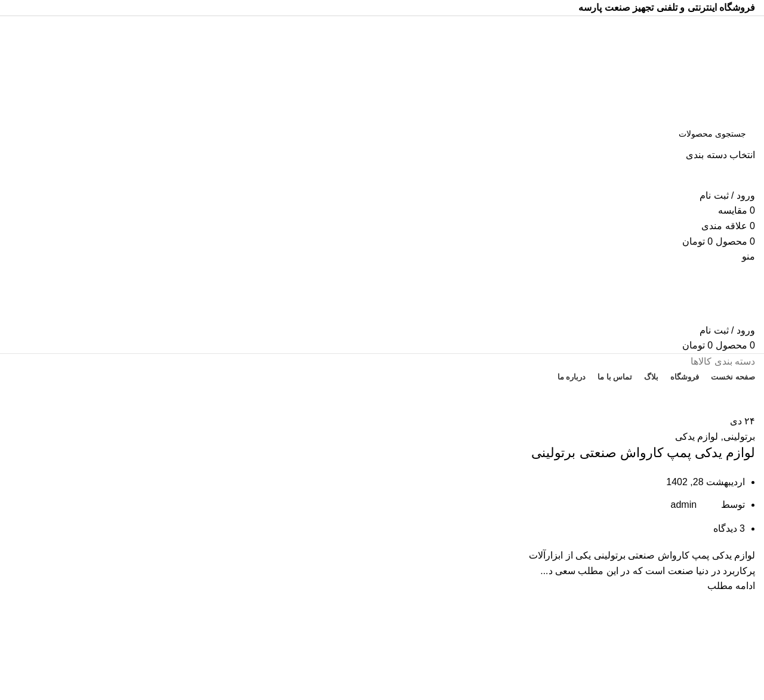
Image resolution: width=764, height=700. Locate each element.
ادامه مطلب (731, 586)
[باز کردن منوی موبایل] (748, 256)
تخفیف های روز (382, 399)
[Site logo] (680, 67)
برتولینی (739, 437)
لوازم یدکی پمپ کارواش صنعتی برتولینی (643, 453)
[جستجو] (382, 134)
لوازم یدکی (697, 437)
